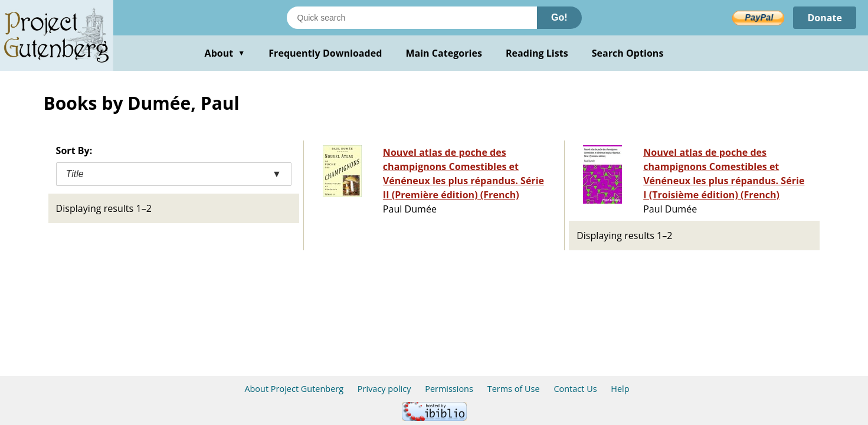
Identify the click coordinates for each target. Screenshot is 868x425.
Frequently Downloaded (325, 53)
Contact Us (575, 389)
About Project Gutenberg (294, 389)
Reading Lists (537, 53)
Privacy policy (384, 389)
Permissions (449, 389)
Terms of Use (514, 389)
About (225, 53)
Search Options (628, 53)
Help (620, 389)
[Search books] (412, 18)
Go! (559, 17)
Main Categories (444, 53)
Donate (825, 18)
